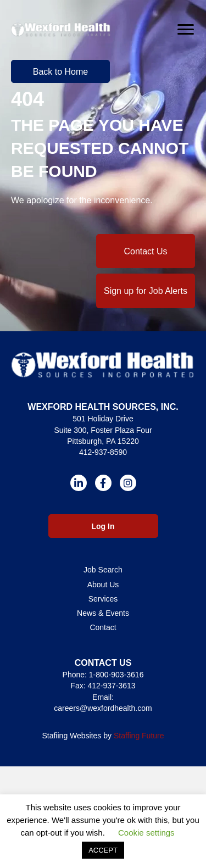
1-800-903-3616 (116, 675)
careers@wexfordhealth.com (103, 708)
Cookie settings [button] (146, 833)
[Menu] (186, 30)
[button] (60, 71)
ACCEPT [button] (103, 850)
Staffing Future (139, 736)
